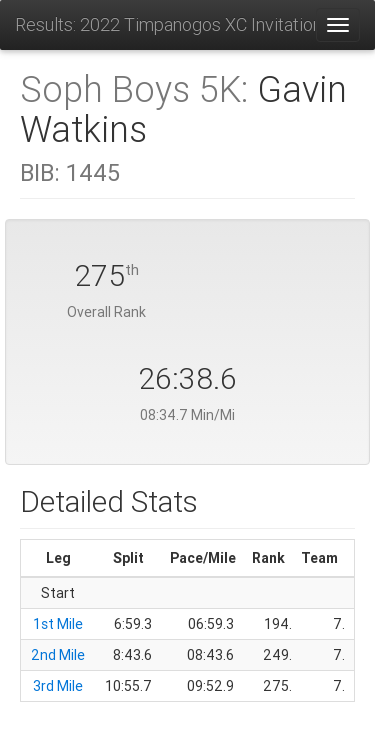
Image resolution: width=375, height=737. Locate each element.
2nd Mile (58, 655)
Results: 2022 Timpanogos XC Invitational (165, 24)
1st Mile (58, 624)
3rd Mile (58, 686)
